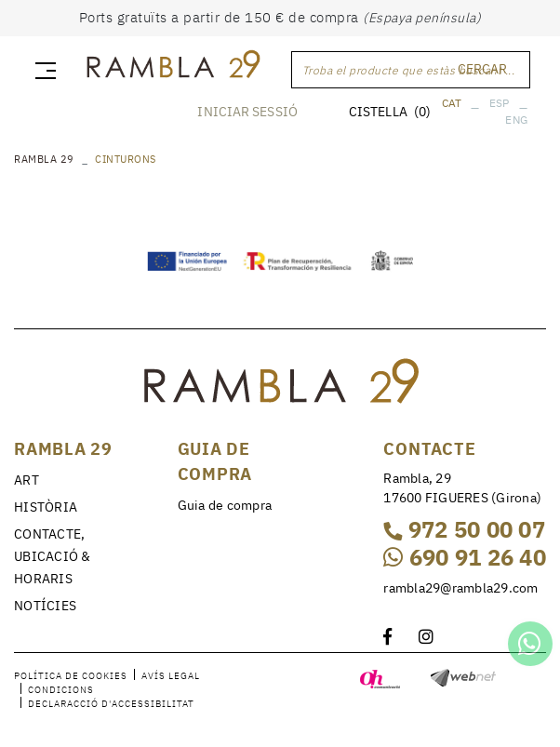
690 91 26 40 (465, 557)
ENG (516, 120)
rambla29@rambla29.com (460, 588)
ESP (500, 103)
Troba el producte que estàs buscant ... (409, 70)
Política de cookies (71, 676)
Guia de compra (225, 505)
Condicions (61, 690)
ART (27, 480)
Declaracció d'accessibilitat (111, 704)
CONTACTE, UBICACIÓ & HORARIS (53, 556)
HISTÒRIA (46, 507)
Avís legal (171, 676)
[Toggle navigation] (42, 70)
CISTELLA (390, 112)
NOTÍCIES (45, 606)
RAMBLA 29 (44, 159)
